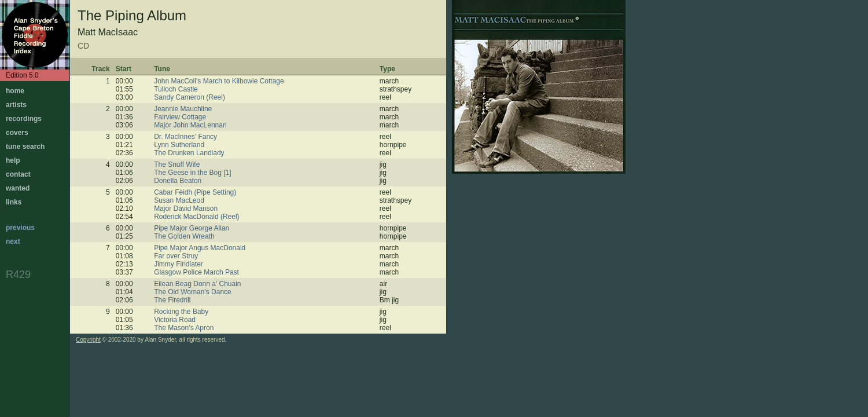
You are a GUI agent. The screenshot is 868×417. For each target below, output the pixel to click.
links (14, 202)
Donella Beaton (178, 181)
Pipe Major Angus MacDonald (200, 248)
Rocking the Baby (181, 312)
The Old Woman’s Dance (193, 292)
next (13, 242)
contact (18, 174)
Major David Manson (186, 209)
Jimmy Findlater (179, 264)
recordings (24, 119)
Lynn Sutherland (179, 145)
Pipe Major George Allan (192, 228)
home (15, 91)
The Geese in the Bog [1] (192, 173)
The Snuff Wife (177, 164)
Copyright (88, 340)
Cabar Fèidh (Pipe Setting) (195, 192)
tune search (25, 147)
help (13, 160)
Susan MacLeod (179, 200)
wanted (18, 188)
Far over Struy (176, 256)
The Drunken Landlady (189, 153)
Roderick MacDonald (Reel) (196, 217)
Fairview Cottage (180, 117)
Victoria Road (175, 320)
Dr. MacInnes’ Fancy (185, 137)
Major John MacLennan (190, 125)
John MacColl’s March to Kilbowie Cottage (219, 81)
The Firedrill (172, 300)
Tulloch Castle (176, 89)
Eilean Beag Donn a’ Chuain (197, 284)
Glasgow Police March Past (196, 272)
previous (20, 228)
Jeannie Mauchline (183, 109)
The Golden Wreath (184, 236)
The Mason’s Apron (184, 328)
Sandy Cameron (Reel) (190, 97)
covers (17, 133)
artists (16, 105)
